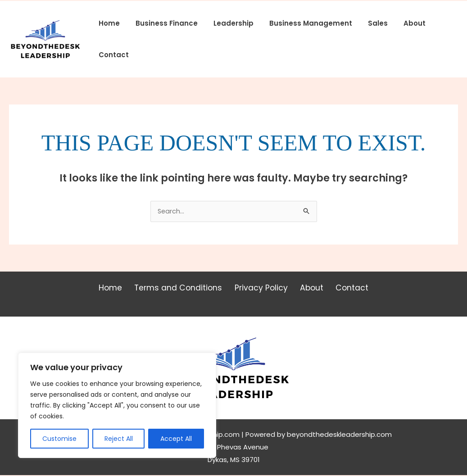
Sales (367, 23)
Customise (59, 439)
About (402, 23)
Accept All (176, 439)
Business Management (303, 23)
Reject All (119, 439)
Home (108, 23)
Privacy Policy (262, 289)
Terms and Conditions (182, 289)
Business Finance (163, 23)
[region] (117, 405)
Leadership (228, 23)
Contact (112, 55)
